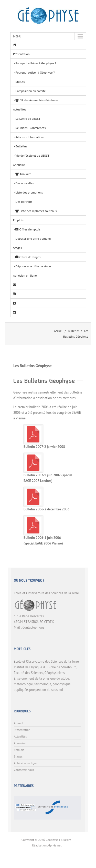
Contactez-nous (33, 627)
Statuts (20, 82)
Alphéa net (55, 845)
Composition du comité (30, 91)
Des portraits (24, 202)
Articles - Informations (30, 137)
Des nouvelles (25, 183)
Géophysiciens (55, 673)
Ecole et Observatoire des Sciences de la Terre (46, 662)
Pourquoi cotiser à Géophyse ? (35, 72)
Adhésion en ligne (25, 275)
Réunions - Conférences (30, 128)
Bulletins (21, 146)
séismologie (42, 684)
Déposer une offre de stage (33, 266)
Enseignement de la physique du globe (41, 678)
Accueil (59, 331)
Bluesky (66, 840)
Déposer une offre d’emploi (33, 239)
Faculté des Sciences (28, 673)
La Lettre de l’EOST (28, 119)
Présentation (21, 54)
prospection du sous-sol (46, 690)
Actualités (20, 109)
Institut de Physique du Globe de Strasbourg (45, 667)
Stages (17, 248)
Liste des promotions (29, 192)
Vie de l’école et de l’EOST (32, 155)
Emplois (18, 220)
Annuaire (19, 165)
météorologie (23, 684)
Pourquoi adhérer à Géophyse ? (36, 63)
